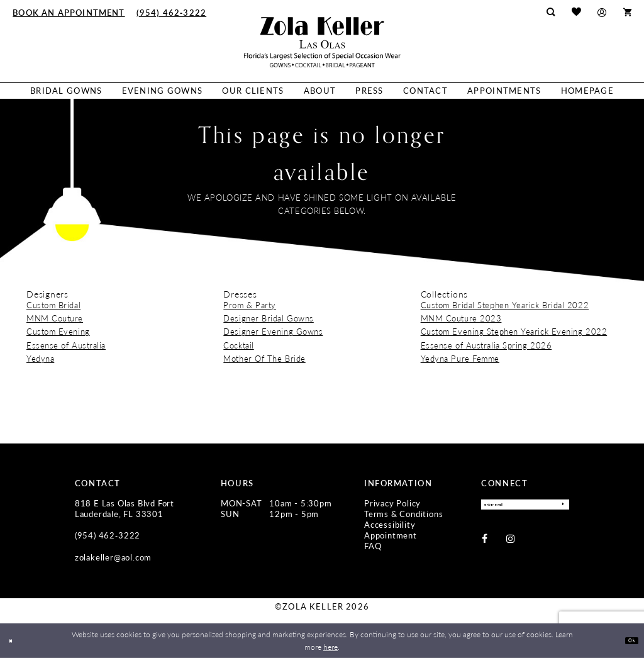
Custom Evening (58, 332)
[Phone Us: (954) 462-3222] (172, 12)
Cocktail (238, 345)
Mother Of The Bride (264, 359)
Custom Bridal (53, 305)
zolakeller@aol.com (113, 557)
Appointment (391, 535)
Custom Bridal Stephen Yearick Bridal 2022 (505, 305)
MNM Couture (55, 318)
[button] (602, 12)
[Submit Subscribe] (559, 507)
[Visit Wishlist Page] (576, 12)
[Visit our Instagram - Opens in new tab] (510, 543)
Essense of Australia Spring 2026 (486, 345)
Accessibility (390, 525)
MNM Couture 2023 (461, 318)
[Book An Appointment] (69, 12)
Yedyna (40, 359)
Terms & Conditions (403, 514)
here (330, 646)
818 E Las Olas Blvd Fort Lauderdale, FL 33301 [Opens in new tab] (125, 509)
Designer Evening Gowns (273, 332)
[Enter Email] (525, 507)
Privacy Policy (392, 503)
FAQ (373, 546)
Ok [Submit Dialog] (628, 640)
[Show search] (551, 12)
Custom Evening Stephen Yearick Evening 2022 (514, 332)
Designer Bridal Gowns (269, 318)
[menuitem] (69, 12)
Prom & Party (250, 305)
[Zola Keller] (322, 42)
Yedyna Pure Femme (460, 359)
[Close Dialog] (14, 641)
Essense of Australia (66, 345)
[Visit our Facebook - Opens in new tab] (485, 543)
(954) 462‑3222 (108, 535)
